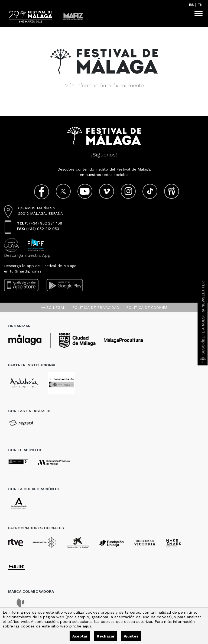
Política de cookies (147, 307)
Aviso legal (53, 307)
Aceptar (80, 636)
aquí (87, 626)
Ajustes (131, 636)
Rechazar (106, 636)
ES (191, 5)
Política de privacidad (96, 307)
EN (200, 5)
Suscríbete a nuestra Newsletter (203, 322)
